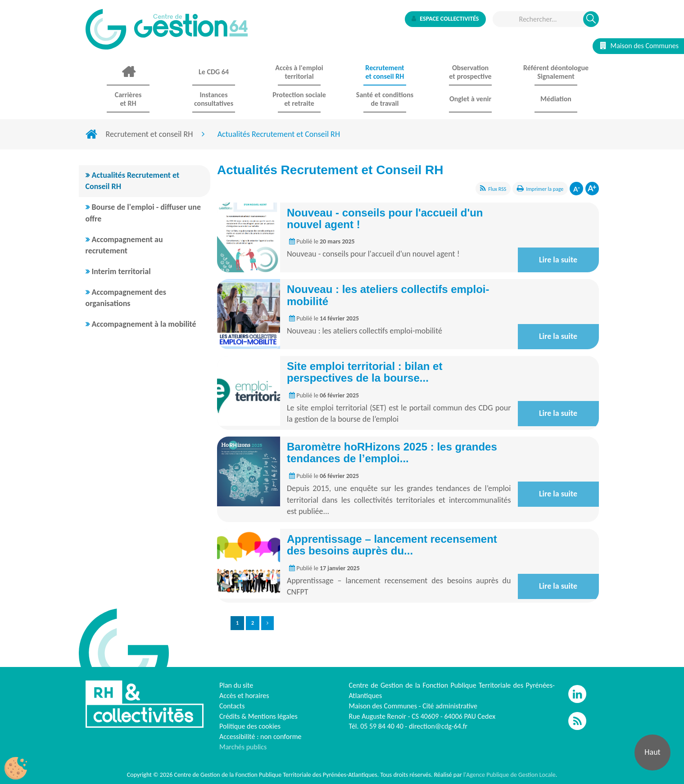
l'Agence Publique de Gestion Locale (510, 775)
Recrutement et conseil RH (149, 134)
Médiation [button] (556, 99)
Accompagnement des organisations (126, 298)
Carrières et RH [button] (128, 99)
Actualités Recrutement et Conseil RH (133, 181)
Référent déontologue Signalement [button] (556, 72)
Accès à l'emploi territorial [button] (299, 72)
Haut (652, 752)
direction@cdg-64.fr (438, 726)
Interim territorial (121, 271)
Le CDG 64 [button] (214, 72)
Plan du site (236, 685)
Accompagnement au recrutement (124, 245)
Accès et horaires (244, 696)
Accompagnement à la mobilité (144, 324)
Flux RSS (497, 189)
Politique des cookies (250, 726)
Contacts (232, 706)
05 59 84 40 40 (382, 726)
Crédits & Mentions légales (258, 716)
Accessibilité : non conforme (260, 737)
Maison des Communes (639, 46)
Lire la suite (558, 260)
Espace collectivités (445, 19)
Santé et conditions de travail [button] (385, 99)
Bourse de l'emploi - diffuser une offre (143, 213)
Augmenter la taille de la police (592, 189)
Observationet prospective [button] (470, 72)
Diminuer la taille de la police (576, 189)
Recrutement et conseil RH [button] (385, 72)
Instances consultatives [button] (214, 99)
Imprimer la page (545, 189)
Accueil (128, 72)
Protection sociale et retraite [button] (299, 99)
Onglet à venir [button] (470, 99)
